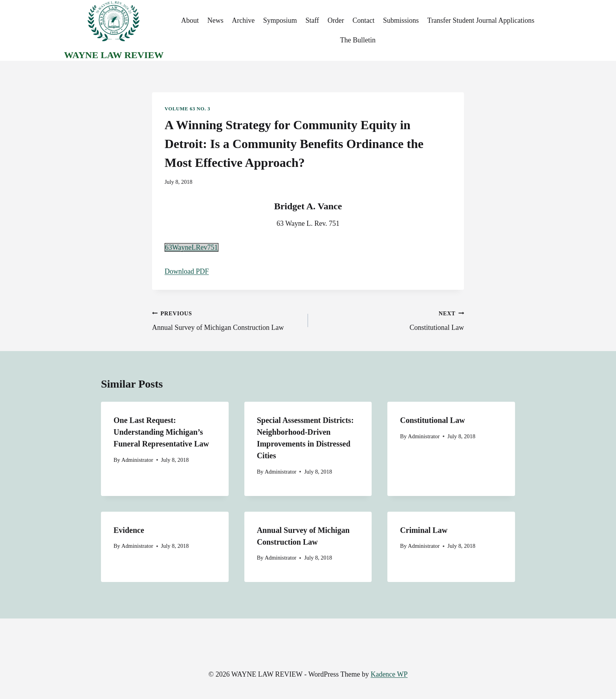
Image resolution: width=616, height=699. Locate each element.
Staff (312, 20)
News (215, 20)
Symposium (280, 20)
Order (336, 20)
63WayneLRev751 (192, 247)
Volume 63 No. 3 (187, 109)
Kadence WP (389, 674)
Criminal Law (424, 530)
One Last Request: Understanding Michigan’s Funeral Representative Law (161, 432)
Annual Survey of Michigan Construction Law (226, 320)
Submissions (401, 20)
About (190, 20)
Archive (243, 20)
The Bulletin (357, 40)
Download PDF (187, 271)
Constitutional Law (390, 320)
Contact (363, 20)
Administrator (137, 460)
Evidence (129, 530)
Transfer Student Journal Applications (481, 20)
